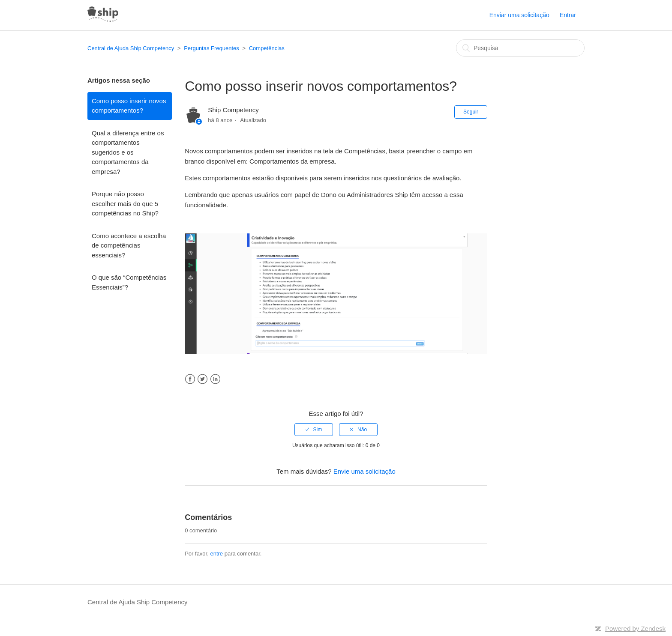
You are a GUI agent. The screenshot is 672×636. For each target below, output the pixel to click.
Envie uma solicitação (364, 471)
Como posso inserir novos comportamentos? (129, 106)
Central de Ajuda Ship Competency (131, 48)
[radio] (314, 430)
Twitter (202, 379)
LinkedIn (215, 379)
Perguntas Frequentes (211, 48)
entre (216, 554)
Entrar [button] (568, 15)
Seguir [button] (471, 112)
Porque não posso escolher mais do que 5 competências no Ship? (125, 203)
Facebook (190, 379)
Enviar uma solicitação (519, 15)
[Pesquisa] (520, 48)
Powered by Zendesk (635, 629)
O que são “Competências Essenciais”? (129, 282)
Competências (267, 48)
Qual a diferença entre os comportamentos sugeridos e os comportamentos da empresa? (128, 152)
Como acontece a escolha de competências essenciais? (129, 245)
